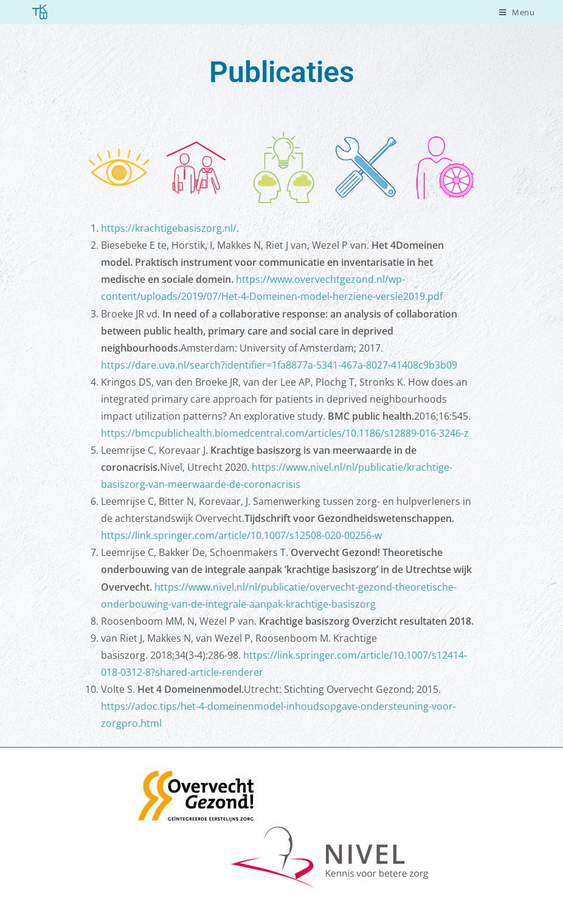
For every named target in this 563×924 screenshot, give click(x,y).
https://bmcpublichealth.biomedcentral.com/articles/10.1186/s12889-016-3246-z (285, 433)
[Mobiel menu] (517, 12)
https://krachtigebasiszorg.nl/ (169, 228)
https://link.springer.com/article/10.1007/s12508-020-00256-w (241, 535)
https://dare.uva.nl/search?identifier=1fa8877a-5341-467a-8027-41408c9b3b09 (279, 365)
